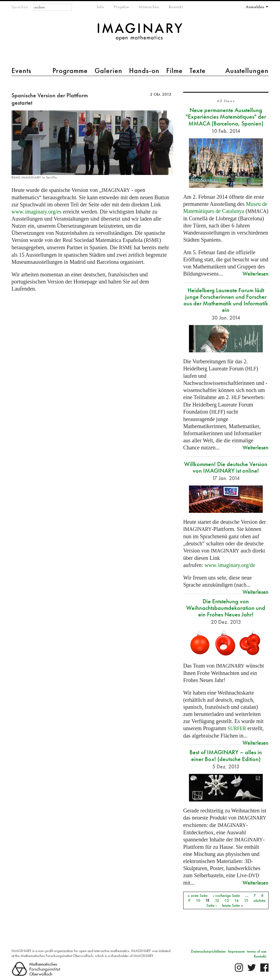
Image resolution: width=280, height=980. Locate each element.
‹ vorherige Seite (226, 896)
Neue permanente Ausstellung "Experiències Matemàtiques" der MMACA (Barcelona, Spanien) (226, 117)
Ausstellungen (247, 71)
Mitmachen (149, 7)
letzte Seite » (233, 905)
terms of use (257, 951)
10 (198, 900)
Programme (70, 71)
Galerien (108, 71)
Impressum (236, 951)
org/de (230, 565)
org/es (37, 212)
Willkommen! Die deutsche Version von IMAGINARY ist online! (226, 467)
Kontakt (176, 7)
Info (100, 7)
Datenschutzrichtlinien (208, 951)
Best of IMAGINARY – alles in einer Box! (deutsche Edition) (226, 755)
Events (21, 71)
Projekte (121, 7)
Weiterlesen (256, 273)
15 (246, 900)
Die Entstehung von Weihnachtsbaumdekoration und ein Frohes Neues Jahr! (226, 608)
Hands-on (144, 71)
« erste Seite (198, 896)
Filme (174, 71)
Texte (198, 71)
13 (227, 900)
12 (217, 900)
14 (237, 900)
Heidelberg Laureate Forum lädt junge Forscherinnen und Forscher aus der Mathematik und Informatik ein (226, 300)
